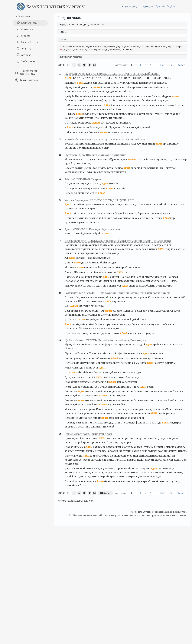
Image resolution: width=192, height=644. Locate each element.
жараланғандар (121, 387)
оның (120, 377)
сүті (139, 144)
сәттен (146, 218)
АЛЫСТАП (126, 78)
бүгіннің (162, 204)
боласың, (129, 281)
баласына (99, 447)
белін (76, 485)
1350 (162, 65)
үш (119, 286)
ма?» (173, 391)
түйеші (76, 413)
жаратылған (130, 438)
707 (66, 372)
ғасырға (94, 245)
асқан (102, 188)
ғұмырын (90, 481)
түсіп (159, 286)
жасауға (136, 481)
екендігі (79, 253)
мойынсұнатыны (88, 109)
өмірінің (170, 249)
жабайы (102, 263)
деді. (174, 281)
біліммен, (85, 328)
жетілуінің (79, 324)
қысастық (124, 481)
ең (135, 114)
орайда (75, 311)
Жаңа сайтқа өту (129, 6)
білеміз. (69, 349)
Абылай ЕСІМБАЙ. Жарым (83, 179)
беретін (76, 163)
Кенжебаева (93, 272)
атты (159, 218)
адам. (102, 193)
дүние (88, 83)
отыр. (106, 148)
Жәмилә (79, 272)
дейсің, (71, 423)
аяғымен (110, 144)
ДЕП (146, 78)
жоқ (116, 188)
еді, (92, 281)
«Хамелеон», (73, 159)
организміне (171, 144)
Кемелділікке (73, 333)
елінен (169, 297)
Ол (66, 183)
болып (87, 468)
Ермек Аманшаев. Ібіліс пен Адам (88, 434)
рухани (112, 324)
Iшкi (79, 363)
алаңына (99, 344)
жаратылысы (138, 87)
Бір (67, 353)
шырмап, (85, 472)
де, (97, 249)
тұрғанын (71, 427)
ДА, (103, 123)
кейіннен (86, 277)
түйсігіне (78, 213)
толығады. (113, 328)
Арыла (69, 233)
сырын (170, 447)
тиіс (106, 127)
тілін (89, 451)
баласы (105, 87)
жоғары (97, 315)
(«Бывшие (87, 100)
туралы (89, 253)
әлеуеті (149, 460)
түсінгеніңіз (106, 249)
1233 (106, 382)
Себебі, (69, 193)
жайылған (123, 144)
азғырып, (98, 472)
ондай (97, 418)
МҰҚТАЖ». (98, 306)
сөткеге (104, 372)
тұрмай (164, 391)
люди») (98, 100)
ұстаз (177, 311)
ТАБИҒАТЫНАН (108, 78)
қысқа (69, 395)
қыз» (83, 105)
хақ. (144, 319)
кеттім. (168, 286)
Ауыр (68, 377)
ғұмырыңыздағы (125, 245)
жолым (141, 286)
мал (133, 144)
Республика (85, 344)
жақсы (179, 344)
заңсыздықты (91, 423)
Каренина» (99, 168)
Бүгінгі (69, 144)
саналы (93, 258)
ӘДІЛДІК (71, 123)
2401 (95, 368)
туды (109, 118)
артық (88, 213)
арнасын (174, 204)
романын (104, 96)
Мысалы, (70, 409)
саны (89, 368)
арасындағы (163, 456)
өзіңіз (140, 245)
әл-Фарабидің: (90, 311)
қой (133, 249)
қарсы (156, 105)
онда (112, 391)
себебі (149, 114)
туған (154, 277)
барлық (81, 297)
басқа (136, 451)
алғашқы (93, 172)
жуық (104, 245)
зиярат (149, 391)
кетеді (105, 91)
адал (158, 324)
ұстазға (117, 311)
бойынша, (88, 387)
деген (107, 267)
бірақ (139, 281)
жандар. (87, 163)
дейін (113, 456)
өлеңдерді (131, 213)
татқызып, (90, 477)
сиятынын (167, 344)
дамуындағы (165, 311)
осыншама (135, 353)
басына (139, 391)
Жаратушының (129, 472)
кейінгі (69, 118)
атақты (97, 277)
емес (116, 118)
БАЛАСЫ (79, 78)
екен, (132, 286)
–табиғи (159, 114)
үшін (72, 183)
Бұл (67, 188)
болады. (159, 358)
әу (86, 263)
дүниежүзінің (138, 297)
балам (178, 409)
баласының (118, 105)
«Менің (169, 409)
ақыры (130, 477)
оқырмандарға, (138, 96)
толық (115, 333)
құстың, (148, 447)
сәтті (183, 204)
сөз (114, 267)
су (172, 481)
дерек (77, 387)
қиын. (167, 213)
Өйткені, (70, 363)
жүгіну (119, 442)
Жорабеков (72, 281)
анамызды (71, 472)
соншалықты (73, 91)
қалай (77, 87)
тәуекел (75, 286)
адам (80, 83)
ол (133, 127)
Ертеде (71, 114)
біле (160, 413)
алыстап (95, 91)
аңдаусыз (135, 218)
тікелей (112, 353)
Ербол (92, 409)
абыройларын (107, 477)
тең (184, 460)
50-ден (152, 297)
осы (111, 245)
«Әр (102, 311)
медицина (80, 144)
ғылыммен (98, 328)
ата (160, 468)
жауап (125, 319)
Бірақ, (68, 87)
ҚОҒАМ (110, 123)
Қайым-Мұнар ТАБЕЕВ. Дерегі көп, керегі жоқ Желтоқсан (105, 340)
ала (128, 413)
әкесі (161, 409)
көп (147, 413)
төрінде (120, 468)
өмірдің (91, 319)
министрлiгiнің (99, 363)
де (179, 159)
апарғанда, (142, 409)
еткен (88, 267)
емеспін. (114, 183)
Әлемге (69, 168)
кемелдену (124, 324)
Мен (67, 286)
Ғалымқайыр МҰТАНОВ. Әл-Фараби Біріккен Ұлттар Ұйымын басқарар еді (118, 293)
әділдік (84, 132)
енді (71, 481)
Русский (160, 6)
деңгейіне (133, 333)
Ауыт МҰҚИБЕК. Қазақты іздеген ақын (92, 229)
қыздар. (134, 377)
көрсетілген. (129, 382)
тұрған (84, 281)
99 (94, 377)
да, (109, 132)
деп (112, 91)
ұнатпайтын (119, 96)
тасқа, (103, 114)
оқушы (93, 218)
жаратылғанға (100, 456)
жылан (78, 468)
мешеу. (128, 132)
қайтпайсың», (160, 281)
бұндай (119, 213)
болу (157, 438)
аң (135, 447)
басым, (156, 96)
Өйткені (70, 456)
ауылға (129, 409)
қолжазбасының (75, 172)
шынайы (114, 83)
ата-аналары (125, 391)
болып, (151, 286)
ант (168, 481)
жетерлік (124, 249)
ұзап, (86, 91)
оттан (117, 438)
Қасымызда (72, 277)
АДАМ (68, 78)
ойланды (97, 427)
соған (68, 485)
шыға (164, 105)
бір (111, 127)
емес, (68, 413)
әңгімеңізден (95, 105)
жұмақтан (142, 477)
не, (184, 249)
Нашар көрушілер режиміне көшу (26, 72)
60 (98, 358)
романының (115, 168)
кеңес (137, 100)
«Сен (106, 281)
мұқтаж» (128, 311)
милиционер (84, 418)
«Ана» (94, 96)
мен (150, 87)
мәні (178, 249)
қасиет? (145, 127)
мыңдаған (98, 301)
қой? (122, 188)
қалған (79, 481)
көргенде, (107, 423)
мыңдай (140, 344)
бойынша (127, 363)
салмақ (97, 213)
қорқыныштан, (84, 118)
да (122, 132)
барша (174, 438)
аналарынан (89, 188)
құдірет (132, 460)
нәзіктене (145, 83)
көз (87, 391)
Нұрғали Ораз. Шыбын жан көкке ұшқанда (95, 155)
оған (161, 451)
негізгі (90, 324)
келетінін (83, 148)
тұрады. (163, 100)
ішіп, (177, 481)
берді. (141, 418)
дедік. (151, 387)
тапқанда (131, 204)
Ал (66, 258)
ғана (141, 204)
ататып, (80, 451)
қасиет (118, 127)
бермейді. (169, 413)
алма (165, 472)
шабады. (94, 222)
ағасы (162, 277)
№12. (124, 395)
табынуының (124, 114)
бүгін (160, 159)
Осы (67, 311)
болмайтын (120, 218)
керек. (92, 208)
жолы (73, 353)
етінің (151, 144)
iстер (86, 363)
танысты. (120, 172)
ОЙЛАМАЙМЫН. (160, 78)
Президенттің (97, 353)
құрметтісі (71, 460)
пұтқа (111, 114)
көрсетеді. (119, 315)
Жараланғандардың (78, 382)
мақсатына (113, 319)
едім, (99, 286)
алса (84, 208)
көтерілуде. (148, 333)
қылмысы (78, 377)
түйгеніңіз (88, 249)
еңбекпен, (168, 324)
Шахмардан (127, 277)
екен (89, 233)
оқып (119, 100)
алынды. (171, 363)
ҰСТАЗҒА (84, 306)
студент (82, 409)
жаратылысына (140, 105)
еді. (126, 272)
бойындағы (82, 127)
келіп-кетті (126, 358)
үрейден (99, 118)
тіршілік (95, 442)
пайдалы (70, 148)
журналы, (114, 395)
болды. (112, 263)
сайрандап (132, 468)
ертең (173, 159)
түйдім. (118, 109)
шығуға (128, 100)
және (177, 297)
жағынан (160, 460)
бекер (120, 267)
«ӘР (67, 306)
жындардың (147, 456)
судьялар (84, 427)
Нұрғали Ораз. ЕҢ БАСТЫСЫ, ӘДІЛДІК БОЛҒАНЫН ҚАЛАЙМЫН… (112, 74)
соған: (98, 281)
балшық (85, 438)
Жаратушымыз (75, 447)
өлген (94, 193)
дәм (80, 477)
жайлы (104, 109)
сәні (67, 253)
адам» (132, 159)
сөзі (145, 311)
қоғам (116, 132)
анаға (115, 472)
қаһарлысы (90, 460)
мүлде (85, 183)
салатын (108, 213)
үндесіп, (107, 204)
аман (147, 281)
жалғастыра (73, 208)
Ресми (69, 387)
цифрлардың (141, 423)
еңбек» (99, 267)
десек (85, 87)
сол (97, 387)
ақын (80, 218)
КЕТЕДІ (138, 78)
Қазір (68, 96)
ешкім (177, 460)
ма (105, 427)
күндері (105, 387)
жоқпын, (95, 183)
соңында (70, 109)
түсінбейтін (148, 168)
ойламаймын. (124, 91)
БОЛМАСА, (84, 123)
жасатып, (125, 451)
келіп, (96, 468)
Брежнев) (124, 344)
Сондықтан (72, 245)
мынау (118, 423)
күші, (141, 460)
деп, (138, 249)
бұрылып (71, 222)
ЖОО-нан (84, 301)
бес (96, 372)
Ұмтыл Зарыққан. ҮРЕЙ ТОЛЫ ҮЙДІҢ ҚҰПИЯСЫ (100, 200)
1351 (171, 65)
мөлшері (97, 382)
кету (160, 213)
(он (91, 372)
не (72, 253)
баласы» (105, 413)
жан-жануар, (124, 447)
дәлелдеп (95, 148)
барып (91, 286)
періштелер (125, 456)
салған (154, 472)
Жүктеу (105, 493)
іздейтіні (136, 319)
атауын (69, 451)
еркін (156, 344)
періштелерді (148, 451)
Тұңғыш (83, 353)
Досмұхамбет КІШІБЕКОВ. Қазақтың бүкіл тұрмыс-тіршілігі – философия (118, 241)
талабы (77, 204)
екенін (107, 315)
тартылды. (119, 301)
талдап (151, 213)
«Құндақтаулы (118, 159)
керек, (165, 438)
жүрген (145, 468)
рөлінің (69, 315)
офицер (118, 281)
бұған (142, 438)
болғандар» (72, 100)
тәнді (95, 438)
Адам (70, 127)
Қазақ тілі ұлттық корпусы (56, 7)
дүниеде (75, 188)
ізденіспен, (71, 328)
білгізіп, (180, 447)
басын (121, 413)
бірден (142, 213)
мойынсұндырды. (175, 451)
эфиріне (122, 353)
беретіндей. (159, 83)
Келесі (181, 65)
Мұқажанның (90, 413)
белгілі (79, 168)
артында (156, 423)
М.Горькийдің (81, 96)
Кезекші (70, 418)
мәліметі (115, 363)
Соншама (71, 391)
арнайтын (149, 481)
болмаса (94, 132)
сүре (67, 163)
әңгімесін (110, 100)
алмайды (80, 233)
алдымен (151, 249)
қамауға (159, 363)
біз (75, 344)
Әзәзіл (69, 468)
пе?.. (122, 118)
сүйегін (119, 409)
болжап (107, 218)
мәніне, (101, 319)
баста (92, 263)
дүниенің (159, 447)
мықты (112, 272)
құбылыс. (104, 258)
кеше (142, 159)
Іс (66, 368)
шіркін (97, 233)
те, (91, 87)
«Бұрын (167, 96)
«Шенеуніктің (90, 159)
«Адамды (71, 267)
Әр (66, 319)
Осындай (70, 218)
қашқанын (138, 413)
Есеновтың (143, 277)
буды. (83, 485)
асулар (156, 245)
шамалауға (146, 358)
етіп (84, 286)
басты (141, 114)
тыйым (145, 472)
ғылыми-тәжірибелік (100, 297)
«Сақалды (73, 105)
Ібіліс (79, 456)
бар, (166, 159)
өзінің (114, 87)
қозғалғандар (76, 368)
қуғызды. (155, 477)
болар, (84, 245)
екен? (111, 427)
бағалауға (96, 127)
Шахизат (172, 277)
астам (160, 297)
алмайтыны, (176, 105)
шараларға (122, 297)
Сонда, (69, 358)
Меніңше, (70, 83)
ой (111, 109)
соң (153, 218)
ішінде (82, 193)
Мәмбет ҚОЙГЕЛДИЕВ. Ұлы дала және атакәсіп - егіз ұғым (107, 139)
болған (114, 277)
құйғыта (83, 222)
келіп (154, 100)
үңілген (125, 83)
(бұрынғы (111, 344)
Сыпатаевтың (105, 409)
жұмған (95, 391)
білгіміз (99, 253)
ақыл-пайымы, (117, 460)
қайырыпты (81, 395)
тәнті (150, 438)
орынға (112, 286)
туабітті (124, 87)
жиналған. (157, 353)
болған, (151, 159)
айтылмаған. (133, 267)
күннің (83, 358)
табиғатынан (162, 87)
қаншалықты (83, 315)
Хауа (172, 468)
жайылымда (96, 144)
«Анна (88, 168)
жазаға (122, 372)
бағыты (100, 324)
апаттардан (173, 114)
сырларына (100, 83)
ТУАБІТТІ (91, 78)
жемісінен (71, 477)
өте (104, 272)
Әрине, (69, 263)
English (171, 6)
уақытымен (93, 204)
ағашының (176, 472)
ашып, (121, 477)
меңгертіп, (99, 451)
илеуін (120, 204)
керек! (128, 442)
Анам (68, 272)
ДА (118, 123)
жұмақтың (107, 468)
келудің (87, 333)
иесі (104, 442)
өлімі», (104, 159)
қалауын (112, 451)
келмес (69, 464)
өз (150, 96)
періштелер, (72, 442)
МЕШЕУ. (125, 123)
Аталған (70, 297)
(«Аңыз (94, 395)
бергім (146, 100)
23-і (126, 377)
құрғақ (127, 423)
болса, (127, 127)
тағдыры (175, 423)
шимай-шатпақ (166, 168)
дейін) (113, 372)
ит (88, 193)
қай (137, 127)
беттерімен (106, 172)
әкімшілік (82, 372)
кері (173, 218)
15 (133, 344)
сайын (134, 83)
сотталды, (110, 377)
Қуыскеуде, (72, 438)
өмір (184, 159)
